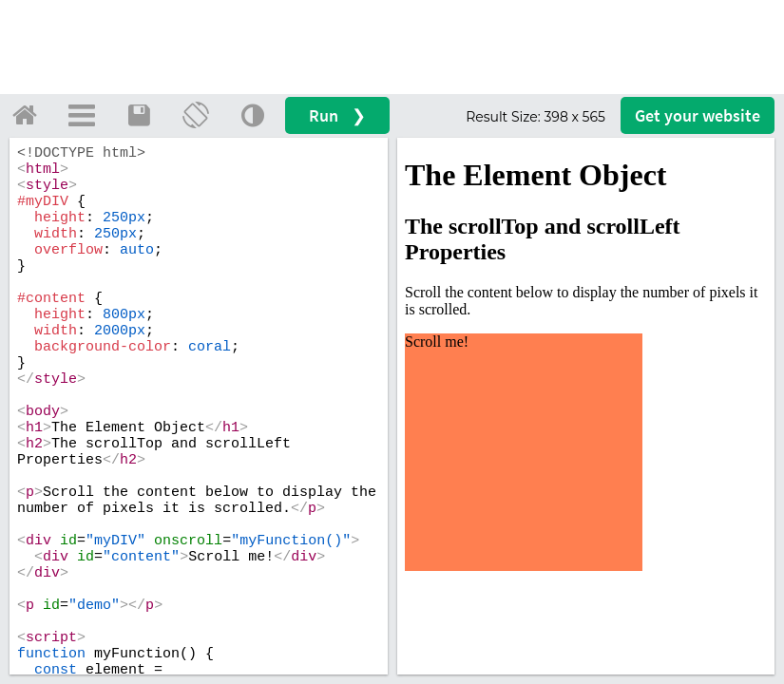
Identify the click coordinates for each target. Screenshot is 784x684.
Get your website (698, 115)
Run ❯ (337, 115)
